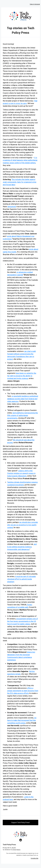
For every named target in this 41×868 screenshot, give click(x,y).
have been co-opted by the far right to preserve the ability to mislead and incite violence (22, 376)
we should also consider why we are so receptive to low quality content (23, 525)
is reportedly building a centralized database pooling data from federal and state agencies (23, 399)
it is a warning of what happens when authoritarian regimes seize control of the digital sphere (20, 160)
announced (12, 207)
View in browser (35, 4)
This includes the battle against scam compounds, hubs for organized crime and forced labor (20, 182)
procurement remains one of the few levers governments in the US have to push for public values (23, 621)
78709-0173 (8, 850)
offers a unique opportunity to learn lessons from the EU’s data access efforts (23, 691)
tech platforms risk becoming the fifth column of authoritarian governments (23, 415)
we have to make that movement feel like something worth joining (22, 720)
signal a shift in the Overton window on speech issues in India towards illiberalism (21, 473)
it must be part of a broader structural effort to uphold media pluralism (22, 579)
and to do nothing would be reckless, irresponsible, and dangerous (22, 547)
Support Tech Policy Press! (20, 822)
